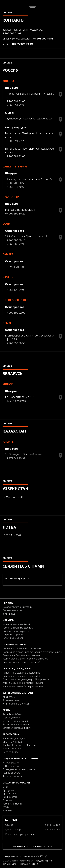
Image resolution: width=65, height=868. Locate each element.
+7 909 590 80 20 (15, 213)
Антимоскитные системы (16, 704)
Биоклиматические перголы (17, 607)
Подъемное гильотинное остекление (22, 649)
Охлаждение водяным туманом (19, 769)
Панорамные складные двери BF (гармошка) (26, 679)
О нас (5, 787)
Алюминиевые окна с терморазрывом (23, 683)
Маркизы (8, 620)
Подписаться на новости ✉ (32, 846)
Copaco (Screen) (11, 718)
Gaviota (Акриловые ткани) (17, 728)
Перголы (8, 603)
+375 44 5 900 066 (16, 401)
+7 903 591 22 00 (15, 101)
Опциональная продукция (21, 758)
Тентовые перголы (12, 610)
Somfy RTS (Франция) (14, 738)
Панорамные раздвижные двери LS (21, 676)
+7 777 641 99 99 (15, 458)
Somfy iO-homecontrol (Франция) (20, 745)
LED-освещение (11, 766)
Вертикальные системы (18, 693)
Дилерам (7, 800)
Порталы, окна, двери (17, 669)
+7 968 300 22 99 (15, 244)
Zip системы (9, 697)
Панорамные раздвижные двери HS (21, 673)
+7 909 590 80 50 (15, 343)
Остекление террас (15, 644)
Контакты (8, 810)
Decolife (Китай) (11, 752)
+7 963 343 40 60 (15, 187)
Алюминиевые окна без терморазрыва (23, 686)
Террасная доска (11, 773)
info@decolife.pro (23, 44)
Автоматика (11, 734)
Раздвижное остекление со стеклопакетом (25, 659)
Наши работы (10, 797)
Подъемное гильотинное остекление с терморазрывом (32, 652)
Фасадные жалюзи (12, 776)
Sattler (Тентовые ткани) (15, 721)
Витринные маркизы (13, 638)
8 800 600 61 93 (12, 33)
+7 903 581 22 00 (15, 156)
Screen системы (11, 700)
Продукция (8, 790)
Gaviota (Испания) (12, 749)
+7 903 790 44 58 (43, 38)
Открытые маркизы (13, 634)
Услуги (6, 807)
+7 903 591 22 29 (15, 141)
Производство (10, 793)
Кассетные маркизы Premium (18, 624)
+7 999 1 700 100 (15, 267)
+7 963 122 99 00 (15, 290)
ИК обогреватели (12, 763)
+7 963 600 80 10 (15, 240)
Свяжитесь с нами (23, 566)
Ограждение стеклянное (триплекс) (21, 662)
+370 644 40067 (12, 535)
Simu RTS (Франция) (13, 742)
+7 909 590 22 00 (15, 313)
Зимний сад (9, 614)
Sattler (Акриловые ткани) (16, 724)
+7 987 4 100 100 (51, 825)
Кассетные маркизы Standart (18, 628)
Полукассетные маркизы (16, 631)
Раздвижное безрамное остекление (22, 655)
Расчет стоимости (12, 804)
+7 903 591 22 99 (15, 105)
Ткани (7, 710)
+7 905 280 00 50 (15, 183)
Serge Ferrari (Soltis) (13, 714)
